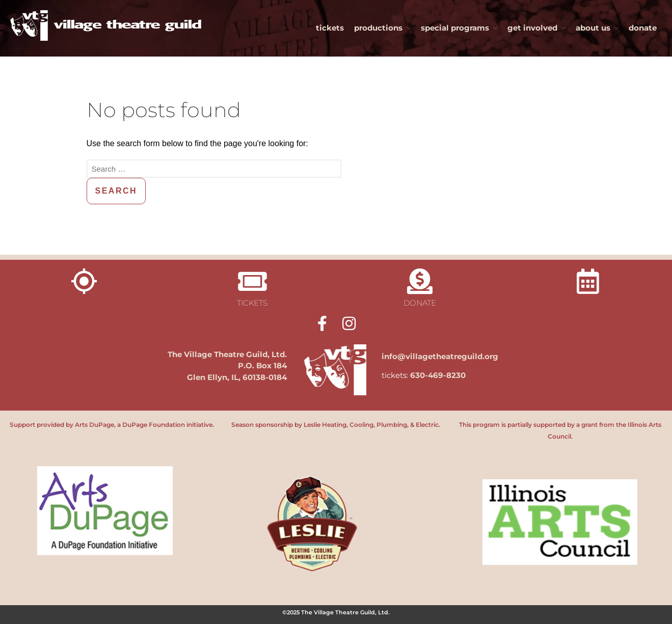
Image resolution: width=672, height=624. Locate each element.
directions (84, 303)
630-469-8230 (438, 375)
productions (378, 28)
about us (593, 28)
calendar (588, 303)
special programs (455, 28)
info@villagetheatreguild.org (440, 356)
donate (643, 28)
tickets (330, 28)
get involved (532, 28)
